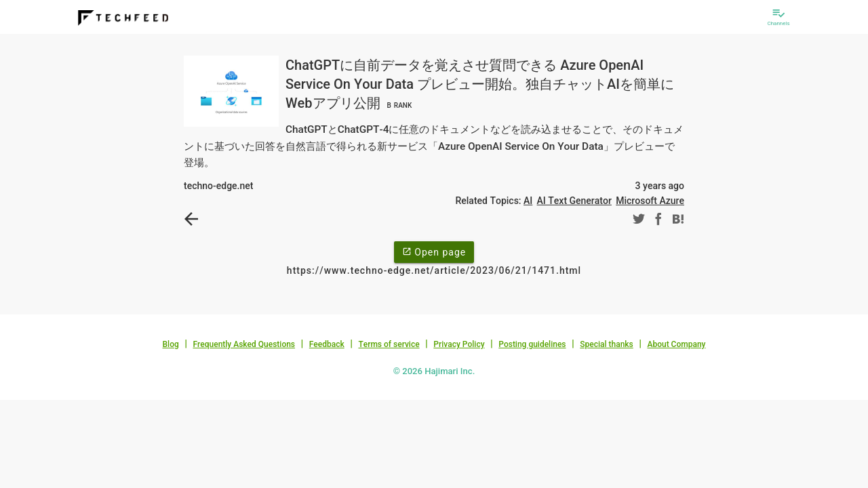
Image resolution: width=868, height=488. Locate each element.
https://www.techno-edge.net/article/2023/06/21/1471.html (434, 270)
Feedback (327, 344)
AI (528, 201)
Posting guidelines (532, 344)
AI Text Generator (574, 201)
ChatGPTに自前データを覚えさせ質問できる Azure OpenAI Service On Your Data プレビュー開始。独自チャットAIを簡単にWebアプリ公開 (480, 84)
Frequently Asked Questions (244, 344)
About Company (676, 344)
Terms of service (389, 344)
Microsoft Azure (650, 201)
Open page (434, 251)
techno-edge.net (218, 186)
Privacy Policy (459, 344)
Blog (171, 344)
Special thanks (607, 344)
